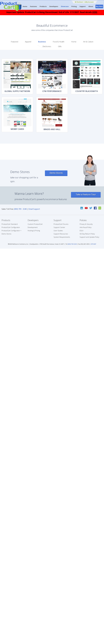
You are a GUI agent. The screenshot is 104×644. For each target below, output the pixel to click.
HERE (95, 12)
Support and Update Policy (89, 237)
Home (25, 6)
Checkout (79, 2)
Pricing (74, 6)
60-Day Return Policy (87, 234)
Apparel (28, 42)
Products (43, 6)
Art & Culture (88, 42)
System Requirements (62, 237)
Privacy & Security (86, 224)
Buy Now (99, 6)
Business (42, 42)
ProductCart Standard (10, 224)
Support (83, 6)
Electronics (47, 46)
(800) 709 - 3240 (20, 209)
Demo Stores (56, 173)
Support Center (59, 227)
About (91, 6)
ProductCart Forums (61, 224)
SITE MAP (93, 244)
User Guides (58, 231)
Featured (14, 42)
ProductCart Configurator (11, 227)
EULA (81, 231)
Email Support (34, 209)
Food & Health (59, 42)
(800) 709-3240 (72, 244)
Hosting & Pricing (34, 231)
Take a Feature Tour (86, 194)
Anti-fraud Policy (86, 227)
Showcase (65, 6)
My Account (89, 2)
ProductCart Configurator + (11, 231)
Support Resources (61, 234)
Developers (54, 6)
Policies (83, 220)
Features (33, 6)
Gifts (60, 46)
